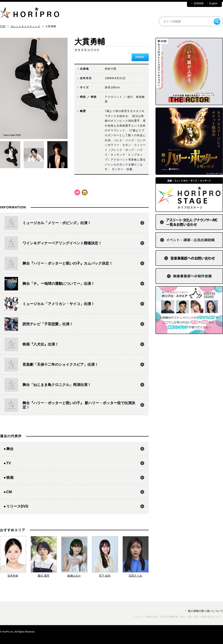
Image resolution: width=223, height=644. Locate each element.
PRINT (140, 57)
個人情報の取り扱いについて (205, 611)
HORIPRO (30, 13)
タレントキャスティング (25, 26)
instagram (85, 192)
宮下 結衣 (105, 576)
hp (77, 192)
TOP (3, 26)
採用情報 (199, 3)
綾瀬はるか (74, 576)
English (213, 3)
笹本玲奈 (13, 576)
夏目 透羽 (43, 576)
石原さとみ (135, 576)
